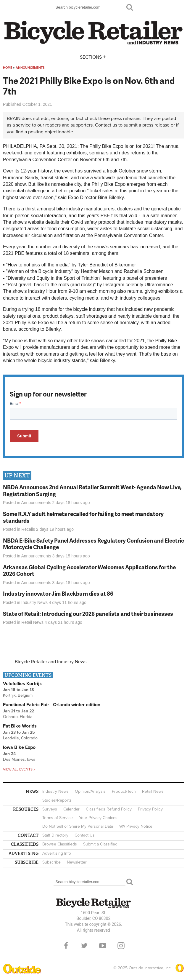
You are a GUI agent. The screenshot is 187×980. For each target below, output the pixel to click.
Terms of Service (58, 818)
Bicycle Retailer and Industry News (51, 662)
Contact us (106, 125)
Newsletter (77, 862)
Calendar (71, 809)
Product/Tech (124, 791)
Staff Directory (55, 835)
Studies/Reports (57, 800)
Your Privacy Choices (98, 818)
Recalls (28, 529)
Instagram (121, 946)
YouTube (103, 946)
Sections (93, 57)
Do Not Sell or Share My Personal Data (78, 826)
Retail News (32, 622)
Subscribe (51, 862)
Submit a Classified (100, 844)
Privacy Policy (150, 809)
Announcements (30, 68)
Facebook (66, 946)
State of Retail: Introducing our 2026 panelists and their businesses (88, 614)
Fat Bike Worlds (20, 726)
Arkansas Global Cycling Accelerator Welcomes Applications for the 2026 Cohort (89, 570)
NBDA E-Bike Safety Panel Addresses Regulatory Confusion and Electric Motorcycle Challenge (93, 544)
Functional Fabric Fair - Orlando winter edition (52, 705)
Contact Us (85, 835)
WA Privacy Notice (136, 826)
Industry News (34, 602)
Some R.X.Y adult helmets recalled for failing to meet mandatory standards (83, 517)
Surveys (50, 809)
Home (8, 68)
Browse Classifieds (60, 844)
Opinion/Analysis (90, 791)
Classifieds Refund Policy (109, 809)
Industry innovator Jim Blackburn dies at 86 (58, 593)
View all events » (19, 769)
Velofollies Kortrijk (22, 684)
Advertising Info (57, 853)
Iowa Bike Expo (19, 747)
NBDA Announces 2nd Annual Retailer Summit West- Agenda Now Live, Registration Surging (92, 490)
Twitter (84, 946)
